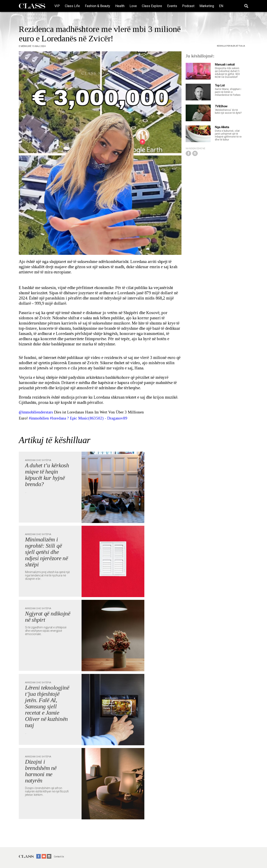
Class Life (72, 6)
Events (172, 6)
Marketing (207, 6)
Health (120, 6)
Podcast (188, 6)
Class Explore (152, 6)
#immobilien (39, 418)
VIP (57, 6)
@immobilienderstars (36, 412)
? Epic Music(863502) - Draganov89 (97, 418)
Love (133, 6)
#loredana (58, 418)
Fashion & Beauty (98, 6)
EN (221, 6)
